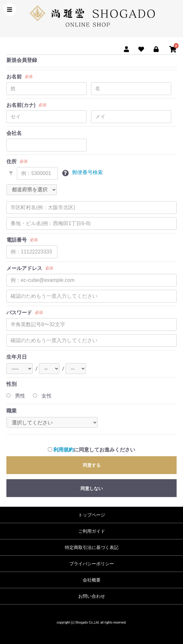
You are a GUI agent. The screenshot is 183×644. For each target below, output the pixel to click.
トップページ (92, 515)
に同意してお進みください (91, 450)
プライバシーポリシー (92, 564)
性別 (11, 384)
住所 (11, 161)
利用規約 (64, 450)
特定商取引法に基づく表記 (92, 547)
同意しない (92, 488)
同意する (92, 465)
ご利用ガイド (92, 531)
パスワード (19, 313)
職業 (11, 411)
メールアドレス (24, 268)
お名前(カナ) (21, 105)
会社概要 (92, 580)
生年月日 (17, 357)
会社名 (14, 133)
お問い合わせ (92, 596)
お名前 (14, 77)
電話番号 (17, 240)
